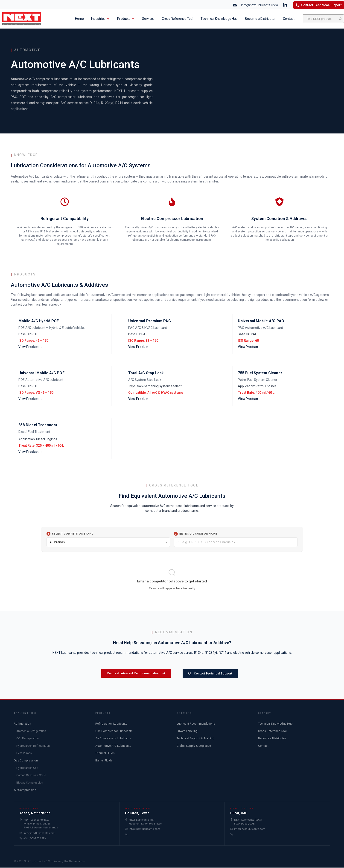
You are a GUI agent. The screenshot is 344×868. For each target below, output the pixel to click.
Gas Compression (26, 761)
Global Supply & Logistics (194, 746)
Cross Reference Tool (272, 731)
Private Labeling (187, 731)
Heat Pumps (24, 754)
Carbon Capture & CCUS (31, 776)
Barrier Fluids (104, 761)
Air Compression (25, 790)
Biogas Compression (30, 783)
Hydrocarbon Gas (27, 768)
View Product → (30, 344)
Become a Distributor (272, 739)
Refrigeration (22, 724)
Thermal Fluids (105, 754)
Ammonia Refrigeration (31, 732)
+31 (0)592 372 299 (33, 839)
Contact (263, 746)
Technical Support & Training (195, 739)
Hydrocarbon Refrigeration (33, 746)
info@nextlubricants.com (37, 833)
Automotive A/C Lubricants (113, 746)
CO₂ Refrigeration (28, 739)
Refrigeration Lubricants (111, 724)
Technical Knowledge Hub (275, 724)
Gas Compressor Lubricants (114, 731)
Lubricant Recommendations (196, 724)
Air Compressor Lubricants (113, 739)
